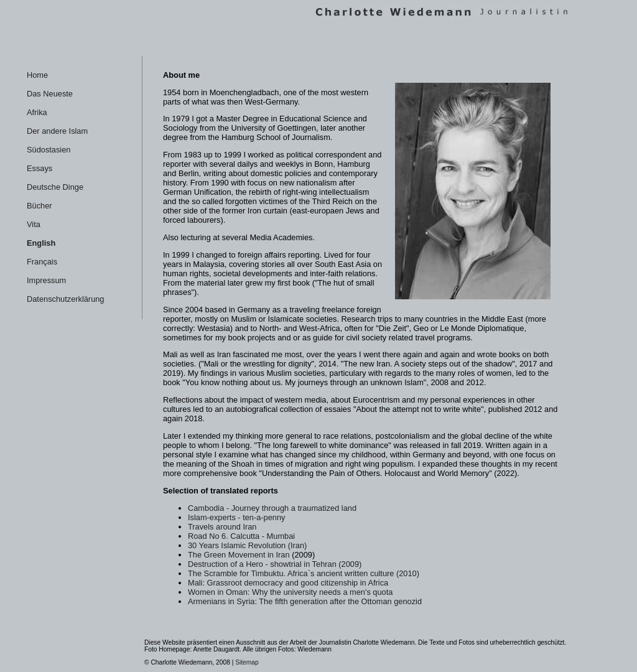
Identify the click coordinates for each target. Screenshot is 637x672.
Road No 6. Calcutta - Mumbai (241, 536)
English (41, 243)
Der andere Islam (57, 131)
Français (42, 262)
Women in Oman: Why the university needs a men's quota (290, 592)
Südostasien (49, 150)
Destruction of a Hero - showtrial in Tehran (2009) (275, 564)
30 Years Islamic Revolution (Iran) (247, 545)
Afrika (37, 112)
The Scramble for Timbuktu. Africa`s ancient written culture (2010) (304, 573)
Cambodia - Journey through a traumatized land (272, 508)
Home (37, 75)
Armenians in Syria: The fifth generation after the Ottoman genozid (305, 601)
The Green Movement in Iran (239, 555)
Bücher (40, 206)
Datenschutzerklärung (65, 299)
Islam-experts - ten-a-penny (236, 517)
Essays (40, 168)
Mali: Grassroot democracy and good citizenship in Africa (288, 583)
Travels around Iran (222, 527)
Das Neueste (50, 94)
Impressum (46, 280)
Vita (34, 224)
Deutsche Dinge (55, 187)
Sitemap (247, 662)
